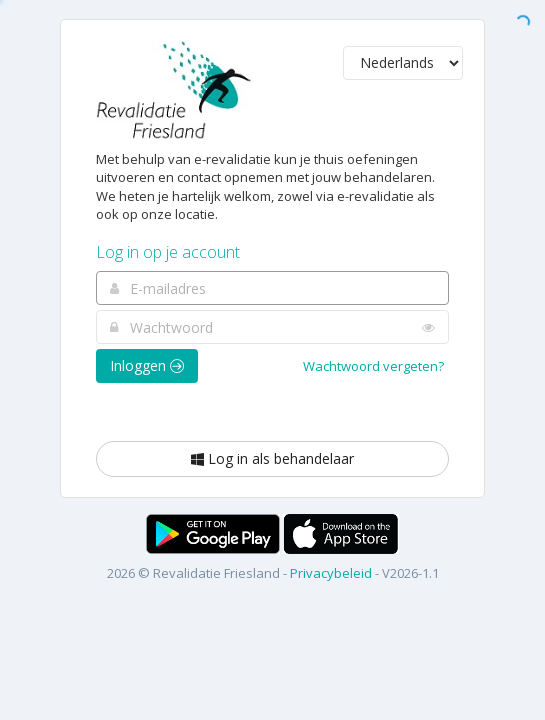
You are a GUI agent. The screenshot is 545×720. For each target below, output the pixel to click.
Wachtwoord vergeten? (373, 366)
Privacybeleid (331, 573)
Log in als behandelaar (272, 458)
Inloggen (147, 365)
